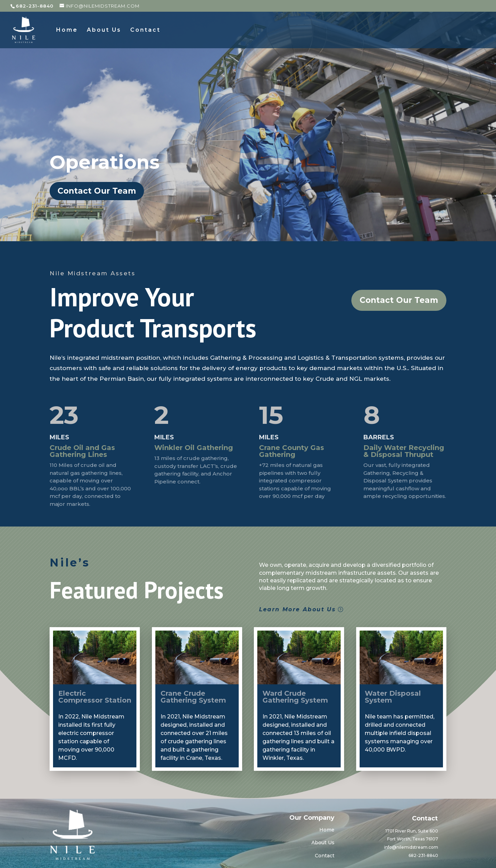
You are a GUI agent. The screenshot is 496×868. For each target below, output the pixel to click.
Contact (145, 30)
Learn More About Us (298, 609)
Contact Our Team (97, 191)
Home (67, 30)
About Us (104, 30)
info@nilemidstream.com (411, 847)
